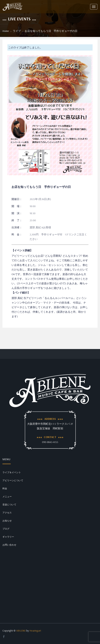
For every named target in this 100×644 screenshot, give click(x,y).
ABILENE (21, 631)
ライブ (17, 31)
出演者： (17, 227)
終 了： (17, 220)
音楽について (9, 505)
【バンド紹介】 (21, 293)
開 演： (17, 213)
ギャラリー (8, 537)
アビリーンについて (13, 480)
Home (6, 31)
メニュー (7, 497)
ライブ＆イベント (12, 472)
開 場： (17, 206)
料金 (5, 488)
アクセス (7, 513)
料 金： (17, 234)
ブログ (6, 529)
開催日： (17, 199)
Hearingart (35, 631)
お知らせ (7, 521)
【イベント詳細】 (22, 250)
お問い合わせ (9, 545)
